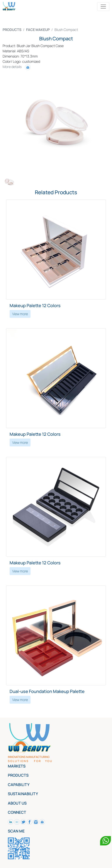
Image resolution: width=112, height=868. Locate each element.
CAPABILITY (19, 785)
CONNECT (17, 812)
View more (20, 314)
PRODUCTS (12, 30)
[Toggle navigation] (103, 7)
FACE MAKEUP (38, 30)
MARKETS (17, 766)
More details (17, 67)
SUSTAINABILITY (23, 794)
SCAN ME (16, 831)
